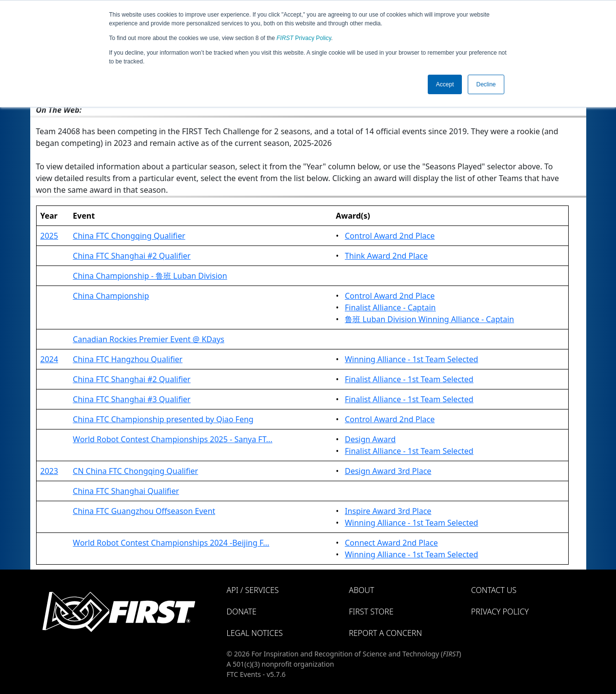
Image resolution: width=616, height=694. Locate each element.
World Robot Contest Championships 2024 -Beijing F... (171, 543)
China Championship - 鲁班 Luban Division (150, 276)
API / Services (253, 590)
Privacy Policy (304, 38)
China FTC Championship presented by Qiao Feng (163, 419)
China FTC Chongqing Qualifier (129, 236)
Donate (242, 612)
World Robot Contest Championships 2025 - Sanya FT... (172, 439)
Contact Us (494, 590)
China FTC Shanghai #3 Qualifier (131, 399)
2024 (50, 359)
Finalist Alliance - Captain (390, 307)
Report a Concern (385, 633)
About (361, 590)
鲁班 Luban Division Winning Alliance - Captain (429, 319)
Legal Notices (255, 633)
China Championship (111, 296)
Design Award (370, 439)
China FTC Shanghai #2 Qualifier (131, 256)
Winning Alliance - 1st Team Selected (411, 359)
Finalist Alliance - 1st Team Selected (409, 379)
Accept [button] (445, 84)
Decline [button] (486, 84)
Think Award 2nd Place (386, 256)
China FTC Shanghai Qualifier (126, 491)
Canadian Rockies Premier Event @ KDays (148, 339)
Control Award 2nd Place (390, 236)
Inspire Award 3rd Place (388, 511)
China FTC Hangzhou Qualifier (128, 359)
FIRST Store (371, 612)
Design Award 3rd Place (388, 471)
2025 (50, 236)
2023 (50, 471)
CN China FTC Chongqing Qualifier (135, 471)
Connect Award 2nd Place (391, 543)
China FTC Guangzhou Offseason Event (144, 511)
